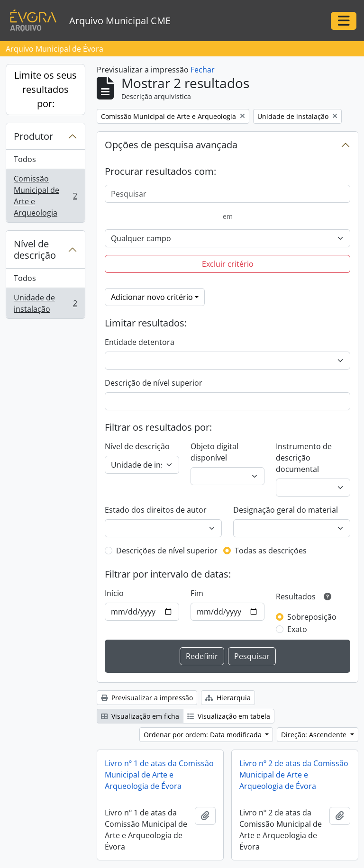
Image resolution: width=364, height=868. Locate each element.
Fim (197, 593)
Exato (297, 629)
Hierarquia (228, 698)
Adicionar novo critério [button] (152, 297)
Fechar (203, 70)
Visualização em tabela (229, 716)
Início (114, 593)
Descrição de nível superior (154, 383)
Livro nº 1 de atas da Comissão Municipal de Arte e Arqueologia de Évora (159, 775)
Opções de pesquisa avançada (171, 145)
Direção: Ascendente (315, 735)
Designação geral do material (286, 510)
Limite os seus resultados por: (45, 89)
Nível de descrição (35, 249)
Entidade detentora (140, 342)
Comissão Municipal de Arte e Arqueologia (45, 196)
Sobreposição (312, 617)
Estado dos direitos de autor (156, 510)
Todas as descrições (271, 551)
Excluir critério (228, 264)
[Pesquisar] (227, 194)
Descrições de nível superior (167, 551)
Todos (25, 159)
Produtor (33, 136)
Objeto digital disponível (214, 452)
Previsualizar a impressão (147, 698)
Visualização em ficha (140, 716)
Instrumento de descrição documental (304, 458)
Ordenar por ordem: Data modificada (204, 735)
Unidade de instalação (45, 303)
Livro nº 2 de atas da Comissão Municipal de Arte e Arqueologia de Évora (294, 775)
